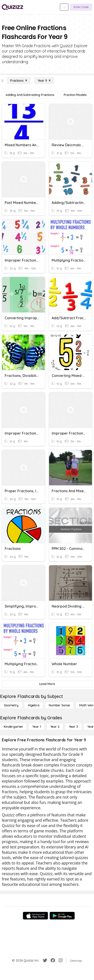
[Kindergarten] (13, 727)
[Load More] (47, 684)
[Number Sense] (59, 705)
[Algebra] (34, 705)
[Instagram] (61, 960)
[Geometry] (11, 705)
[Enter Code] (81, 7)
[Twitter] (45, 960)
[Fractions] (19, 81)
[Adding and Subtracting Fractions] (30, 95)
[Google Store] (62, 916)
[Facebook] (53, 960)
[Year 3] (73, 727)
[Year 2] (55, 727)
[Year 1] (37, 727)
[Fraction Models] (75, 95)
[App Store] (35, 916)
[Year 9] (44, 81)
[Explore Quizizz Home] (12, 7)
